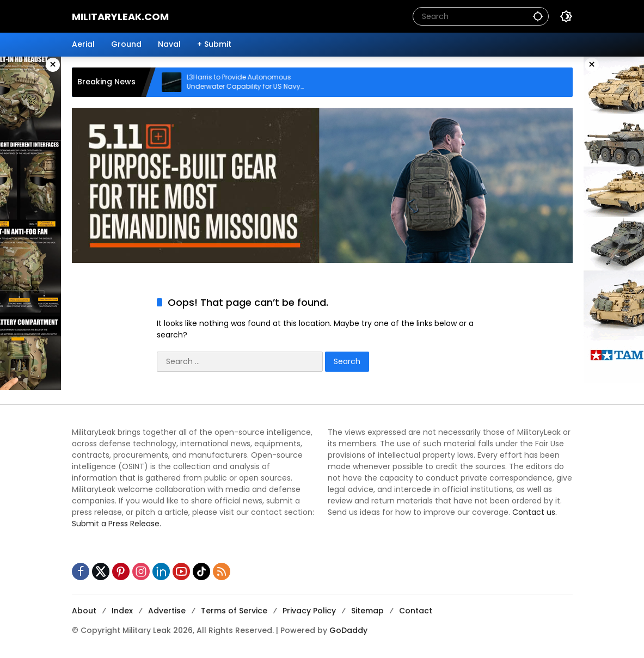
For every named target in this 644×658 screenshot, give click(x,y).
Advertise (167, 611)
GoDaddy (348, 630)
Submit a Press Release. (116, 524)
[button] (538, 16)
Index (122, 611)
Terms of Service (234, 611)
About (84, 611)
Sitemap (367, 611)
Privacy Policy (309, 611)
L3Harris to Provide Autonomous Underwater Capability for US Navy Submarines (251, 82)
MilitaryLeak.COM (120, 17)
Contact (416, 611)
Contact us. (535, 512)
